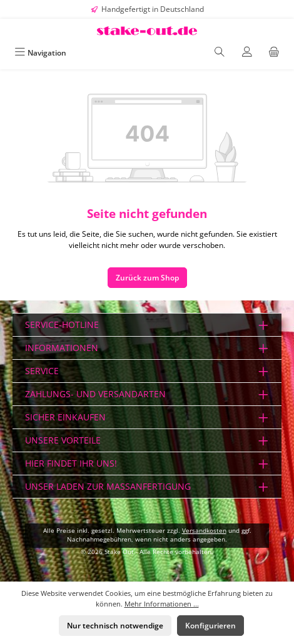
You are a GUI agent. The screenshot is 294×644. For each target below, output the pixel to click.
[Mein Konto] (247, 53)
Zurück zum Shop (147, 278)
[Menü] (40, 53)
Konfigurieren (210, 626)
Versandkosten (204, 531)
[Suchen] (220, 53)
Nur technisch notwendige (115, 626)
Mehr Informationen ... (162, 604)
